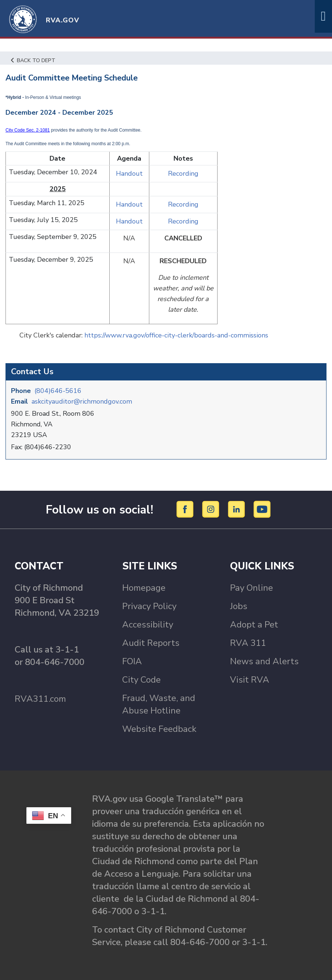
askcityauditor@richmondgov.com (82, 401)
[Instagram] (212, 509)
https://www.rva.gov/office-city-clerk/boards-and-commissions (176, 335)
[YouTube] (262, 509)
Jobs (239, 606)
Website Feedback (159, 729)
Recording (183, 174)
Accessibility (148, 625)
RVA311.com (40, 699)
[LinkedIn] (238, 509)
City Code (141, 680)
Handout (129, 174)
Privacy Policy (149, 606)
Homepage (144, 588)
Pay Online (251, 588)
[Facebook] (186, 509)
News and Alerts (264, 661)
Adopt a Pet (254, 625)
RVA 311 (248, 643)
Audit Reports (151, 643)
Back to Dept (33, 60)
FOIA (132, 661)
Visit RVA (250, 680)
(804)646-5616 (58, 391)
